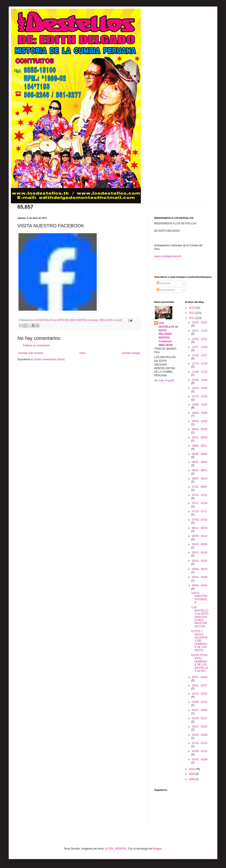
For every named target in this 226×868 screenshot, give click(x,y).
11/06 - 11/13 (200, 372)
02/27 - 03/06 (200, 710)
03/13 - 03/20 (200, 694)
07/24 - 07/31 (200, 495)
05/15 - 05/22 (200, 561)
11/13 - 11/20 (200, 364)
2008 (192, 779)
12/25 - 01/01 (200, 322)
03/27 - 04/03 (200, 677)
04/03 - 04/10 (200, 585)
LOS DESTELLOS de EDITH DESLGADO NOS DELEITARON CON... (200, 617)
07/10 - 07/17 (200, 511)
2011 (192, 318)
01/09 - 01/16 (200, 751)
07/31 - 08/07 (200, 487)
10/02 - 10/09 (200, 413)
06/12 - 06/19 (200, 528)
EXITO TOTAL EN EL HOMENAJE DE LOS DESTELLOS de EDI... (200, 663)
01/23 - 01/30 (200, 735)
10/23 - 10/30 (200, 388)
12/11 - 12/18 (200, 331)
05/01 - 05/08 (200, 577)
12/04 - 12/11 (200, 339)
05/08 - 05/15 (200, 569)
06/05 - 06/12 (200, 536)
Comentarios (166, 290)
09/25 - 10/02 (200, 421)
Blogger (157, 849)
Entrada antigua (131, 353)
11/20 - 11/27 (200, 355)
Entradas (164, 283)
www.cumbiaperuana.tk (168, 256)
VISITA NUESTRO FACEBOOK (199, 598)
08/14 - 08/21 (200, 470)
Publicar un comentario (36, 345)
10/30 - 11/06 (200, 380)
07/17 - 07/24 (200, 503)
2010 (192, 769)
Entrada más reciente (31, 353)
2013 (192, 308)
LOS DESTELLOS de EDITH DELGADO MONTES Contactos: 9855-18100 (168, 334)
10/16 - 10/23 (200, 396)
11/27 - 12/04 (200, 347)
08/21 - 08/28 (200, 462)
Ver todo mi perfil (164, 380)
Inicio (83, 353)
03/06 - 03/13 (200, 702)
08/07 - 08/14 (200, 479)
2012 (192, 313)
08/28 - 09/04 (200, 454)
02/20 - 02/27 (200, 718)
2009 (192, 774)
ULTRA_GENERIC (116, 849)
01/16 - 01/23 (200, 743)
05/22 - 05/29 (200, 553)
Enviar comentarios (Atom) (49, 359)
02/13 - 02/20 (200, 727)
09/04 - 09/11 (200, 446)
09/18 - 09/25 (200, 429)
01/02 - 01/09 (200, 759)
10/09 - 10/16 (200, 405)
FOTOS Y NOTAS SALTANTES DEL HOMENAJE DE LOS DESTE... (199, 641)
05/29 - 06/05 (200, 544)
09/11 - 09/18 (200, 437)
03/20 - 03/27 (200, 685)
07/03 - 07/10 (200, 520)
